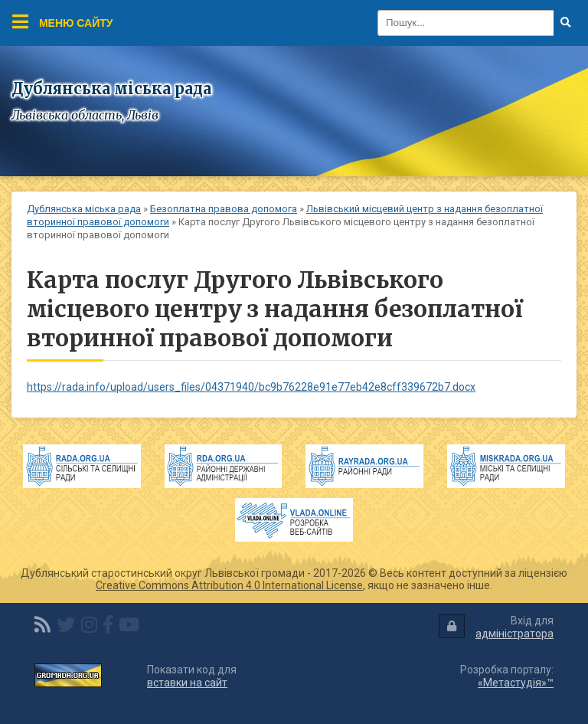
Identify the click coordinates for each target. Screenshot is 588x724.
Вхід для (496, 627)
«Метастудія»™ (516, 683)
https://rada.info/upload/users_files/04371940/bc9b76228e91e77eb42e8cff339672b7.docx (251, 387)
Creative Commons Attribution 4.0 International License (229, 585)
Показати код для (192, 676)
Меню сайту (63, 21)
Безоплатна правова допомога (224, 209)
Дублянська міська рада (84, 209)
